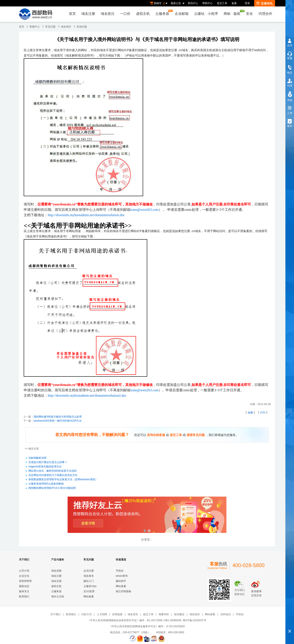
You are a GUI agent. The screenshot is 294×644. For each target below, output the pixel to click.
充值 (290, 100)
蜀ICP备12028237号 (194, 620)
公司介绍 (24, 571)
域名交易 (56, 581)
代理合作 (265, 14)
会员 (290, 45)
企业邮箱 (182, 14)
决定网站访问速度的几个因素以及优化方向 (53, 475)
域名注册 (88, 14)
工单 (290, 113)
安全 (249, 14)
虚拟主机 (143, 14)
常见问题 (50, 27)
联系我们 (24, 597)
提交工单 (222, 3)
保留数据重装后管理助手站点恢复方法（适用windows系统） (63, 480)
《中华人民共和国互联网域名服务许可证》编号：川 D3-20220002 (147, 626)
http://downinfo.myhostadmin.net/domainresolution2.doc (87, 395)
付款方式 (87, 614)
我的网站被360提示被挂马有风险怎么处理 (58, 417)
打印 (263, 413)
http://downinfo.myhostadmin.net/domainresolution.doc (86, 215)
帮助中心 (207, 3)
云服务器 (163, 13)
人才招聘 (102, 614)
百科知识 (226, 614)
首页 (72, 14)
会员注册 (89, 571)
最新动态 (24, 586)
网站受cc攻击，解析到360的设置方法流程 (53, 471)
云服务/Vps (90, 586)
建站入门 (89, 581)
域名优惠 (56, 571)
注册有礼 (265, 3)
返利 (290, 126)
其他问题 (82, 27)
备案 (234, 3)
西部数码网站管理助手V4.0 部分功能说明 (52, 488)
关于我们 (56, 614)
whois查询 (122, 576)
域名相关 (66, 27)
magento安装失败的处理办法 (45, 467)
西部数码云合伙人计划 (147, 515)
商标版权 (233, 13)
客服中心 (35, 27)
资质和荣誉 (25, 581)
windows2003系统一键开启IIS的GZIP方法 (58, 421)
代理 (290, 86)
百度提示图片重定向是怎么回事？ (48, 462)
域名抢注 (108, 14)
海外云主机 (58, 597)
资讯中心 (193, 3)
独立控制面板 (124, 591)
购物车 (159, 3)
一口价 (125, 14)
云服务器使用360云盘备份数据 (46, 484)
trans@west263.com (145, 210)
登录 (247, 3)
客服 (290, 58)
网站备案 (89, 597)
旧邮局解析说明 (37, 458)
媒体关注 (24, 591)
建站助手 (121, 581)
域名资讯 (133, 614)
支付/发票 (89, 591)
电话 (290, 73)
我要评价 (164, 614)
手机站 (120, 571)
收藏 (250, 413)
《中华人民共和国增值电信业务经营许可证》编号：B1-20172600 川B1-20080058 (134, 620)
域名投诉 (195, 614)
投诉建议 (179, 614)
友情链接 (117, 614)
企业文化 (24, 576)
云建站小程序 (206, 14)
